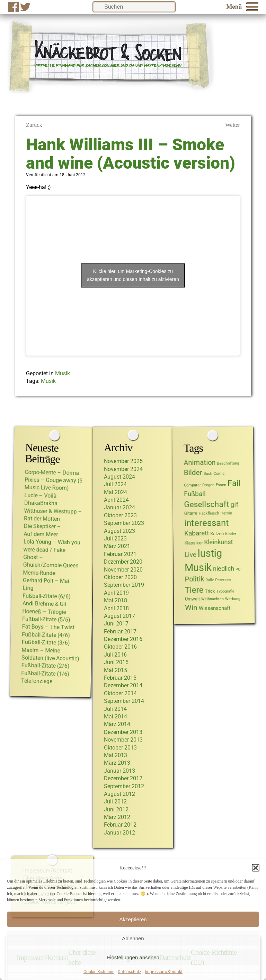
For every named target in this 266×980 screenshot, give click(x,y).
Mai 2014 (116, 717)
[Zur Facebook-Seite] (14, 7)
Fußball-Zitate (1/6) (45, 673)
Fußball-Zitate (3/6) (46, 642)
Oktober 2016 (120, 647)
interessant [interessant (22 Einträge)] (207, 523)
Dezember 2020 (123, 562)
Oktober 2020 (120, 577)
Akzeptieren (133, 919)
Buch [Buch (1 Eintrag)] (208, 474)
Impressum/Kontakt (164, 972)
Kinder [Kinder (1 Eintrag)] (231, 534)
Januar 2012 (119, 833)
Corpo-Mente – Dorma (52, 472)
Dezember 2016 (123, 639)
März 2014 (117, 724)
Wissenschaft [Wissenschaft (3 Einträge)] (215, 608)
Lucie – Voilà (40, 495)
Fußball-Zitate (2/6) (46, 665)
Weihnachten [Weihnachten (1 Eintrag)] (212, 599)
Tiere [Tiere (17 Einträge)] (194, 590)
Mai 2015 (116, 670)
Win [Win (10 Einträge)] (191, 607)
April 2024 (116, 500)
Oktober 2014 (120, 693)
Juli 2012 (115, 802)
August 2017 (119, 616)
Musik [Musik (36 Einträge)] (198, 568)
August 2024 (119, 477)
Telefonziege (37, 681)
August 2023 (119, 531)
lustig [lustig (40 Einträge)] (210, 553)
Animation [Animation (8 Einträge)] (200, 462)
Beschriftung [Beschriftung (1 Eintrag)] (228, 463)
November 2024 (123, 469)
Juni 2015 (116, 662)
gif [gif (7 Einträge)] (235, 504)
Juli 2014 (115, 709)
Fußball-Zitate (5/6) (46, 619)
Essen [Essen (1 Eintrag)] (221, 485)
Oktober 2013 (120, 748)
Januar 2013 (119, 771)
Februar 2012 (120, 825)
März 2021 (117, 546)
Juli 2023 (115, 539)
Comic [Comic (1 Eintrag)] (219, 474)
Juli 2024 (115, 484)
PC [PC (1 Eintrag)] (238, 569)
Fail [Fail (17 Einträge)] (234, 483)
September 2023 (124, 523)
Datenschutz (130, 972)
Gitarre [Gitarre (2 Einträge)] (191, 513)
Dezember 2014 (123, 685)
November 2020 (123, 570)
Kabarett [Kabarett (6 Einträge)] (197, 533)
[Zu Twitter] (25, 7)
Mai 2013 (116, 755)
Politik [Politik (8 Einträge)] (195, 579)
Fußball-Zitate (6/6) (47, 596)
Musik (63, 373)
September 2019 (124, 585)
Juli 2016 (115, 655)
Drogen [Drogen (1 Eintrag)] (208, 485)
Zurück (34, 125)
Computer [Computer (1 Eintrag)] (192, 485)
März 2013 (117, 763)
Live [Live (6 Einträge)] (190, 555)
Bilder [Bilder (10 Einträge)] (193, 472)
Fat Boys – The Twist (48, 627)
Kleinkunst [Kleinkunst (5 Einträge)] (219, 542)
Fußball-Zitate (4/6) (46, 635)
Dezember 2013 (123, 732)
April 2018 (116, 608)
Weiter (233, 125)
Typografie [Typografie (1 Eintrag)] (225, 591)
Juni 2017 (116, 624)
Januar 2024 (119, 507)
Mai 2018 (116, 600)
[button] (256, 868)
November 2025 (123, 461)
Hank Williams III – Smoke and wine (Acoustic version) (131, 154)
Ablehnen (133, 938)
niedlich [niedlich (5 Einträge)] (224, 569)
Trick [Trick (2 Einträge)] (210, 591)
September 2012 (124, 786)
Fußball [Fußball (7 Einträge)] (195, 494)
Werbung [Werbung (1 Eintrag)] (233, 599)
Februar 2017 (120, 632)
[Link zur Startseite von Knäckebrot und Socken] (112, 90)
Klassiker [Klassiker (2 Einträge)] (194, 542)
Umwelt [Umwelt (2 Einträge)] (192, 599)
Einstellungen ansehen (133, 957)
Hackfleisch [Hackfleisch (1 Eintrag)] (209, 513)
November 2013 (123, 740)
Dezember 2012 (123, 778)
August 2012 (119, 794)
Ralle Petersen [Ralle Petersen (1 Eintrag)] (218, 580)
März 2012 (117, 817)
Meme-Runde (39, 573)
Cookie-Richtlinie (99, 972)
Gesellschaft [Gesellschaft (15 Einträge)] (207, 504)
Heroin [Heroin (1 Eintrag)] (226, 513)
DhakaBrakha (41, 503)
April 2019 (116, 593)
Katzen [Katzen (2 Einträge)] (217, 533)
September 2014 (124, 701)
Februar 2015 (120, 678)
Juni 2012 (116, 809)
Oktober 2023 (120, 515)
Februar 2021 (120, 554)
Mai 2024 (116, 492)
